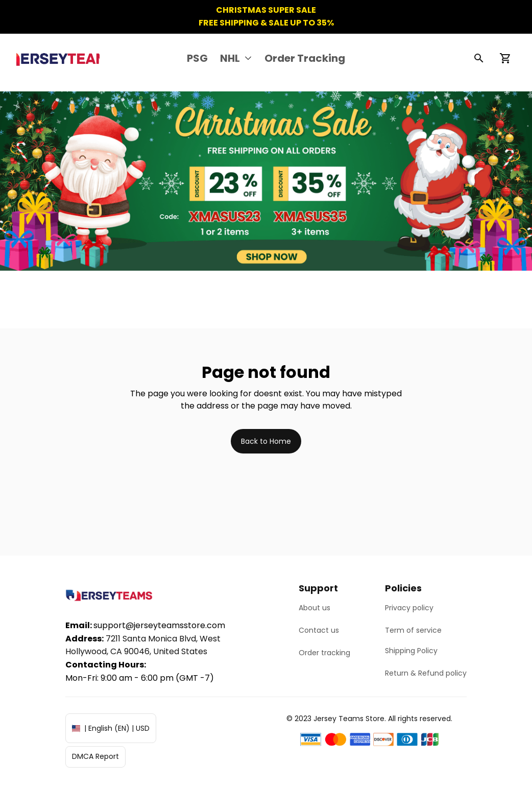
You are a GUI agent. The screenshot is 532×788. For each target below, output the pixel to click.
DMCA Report (95, 756)
